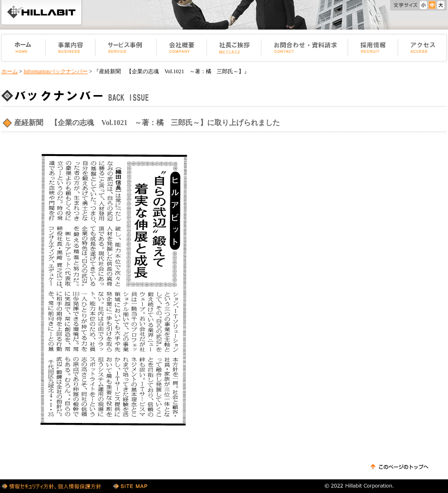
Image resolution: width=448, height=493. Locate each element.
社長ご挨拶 (234, 48)
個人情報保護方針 (52, 486)
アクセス (423, 48)
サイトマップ (130, 486)
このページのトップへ (399, 467)
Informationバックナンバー (56, 71)
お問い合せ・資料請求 (305, 48)
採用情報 (373, 48)
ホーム (23, 48)
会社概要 (182, 48)
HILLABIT (41, 12)
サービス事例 (126, 48)
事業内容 (70, 48)
